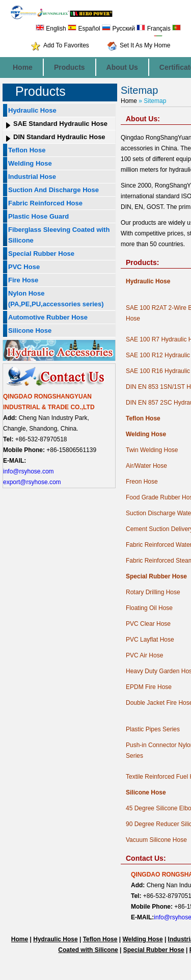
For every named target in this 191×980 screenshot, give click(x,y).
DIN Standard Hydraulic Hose (59, 137)
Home (23, 67)
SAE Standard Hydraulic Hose (60, 124)
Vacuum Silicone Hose (156, 840)
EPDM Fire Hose (149, 687)
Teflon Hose (27, 150)
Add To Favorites (66, 45)
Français (153, 29)
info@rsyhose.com (29, 471)
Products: (142, 262)
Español (84, 29)
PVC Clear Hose (148, 624)
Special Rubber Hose (41, 254)
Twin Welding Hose (152, 450)
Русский (118, 29)
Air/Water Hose (146, 466)
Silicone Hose (30, 330)
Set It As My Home (145, 45)
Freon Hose (142, 482)
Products (70, 67)
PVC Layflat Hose (150, 640)
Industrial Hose (32, 177)
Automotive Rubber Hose (48, 317)
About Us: (143, 119)
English (51, 29)
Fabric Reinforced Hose (45, 203)
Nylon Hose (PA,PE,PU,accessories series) (56, 299)
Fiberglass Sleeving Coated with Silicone (59, 235)
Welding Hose (30, 163)
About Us (122, 67)
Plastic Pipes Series (153, 729)
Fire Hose (23, 280)
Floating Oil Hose (149, 608)
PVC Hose (24, 267)
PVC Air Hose (144, 655)
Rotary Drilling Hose (153, 592)
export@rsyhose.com (32, 482)
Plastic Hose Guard (38, 216)
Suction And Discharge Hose (53, 190)
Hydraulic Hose (32, 110)
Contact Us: (146, 858)
